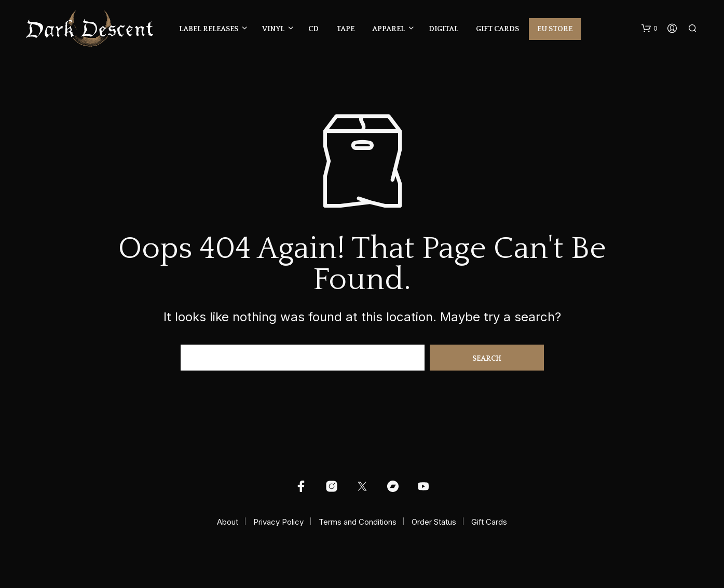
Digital (443, 29)
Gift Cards (497, 29)
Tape (345, 29)
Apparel (388, 29)
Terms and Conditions (358, 522)
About (228, 522)
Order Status (434, 522)
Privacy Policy (278, 522)
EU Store (555, 29)
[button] (650, 29)
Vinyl (273, 29)
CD (313, 29)
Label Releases (209, 29)
